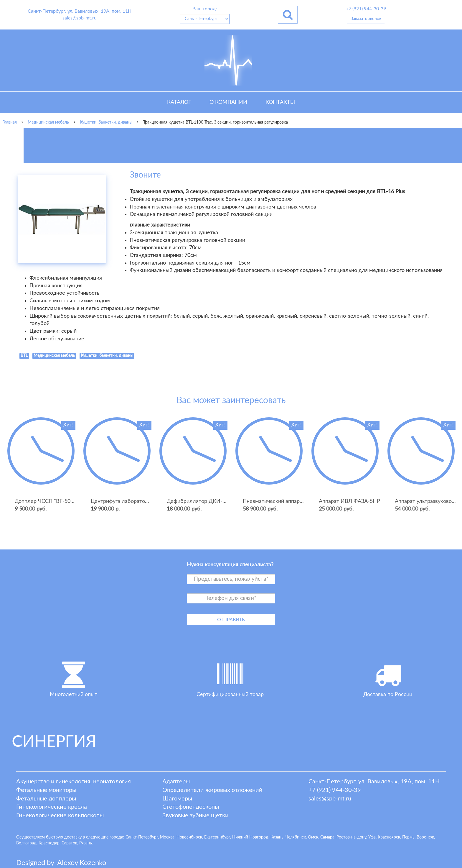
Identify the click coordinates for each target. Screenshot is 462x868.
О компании (228, 102)
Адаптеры (176, 782)
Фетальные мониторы (46, 790)
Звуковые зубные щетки (195, 816)
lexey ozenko (82, 863)
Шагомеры (177, 799)
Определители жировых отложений (212, 790)
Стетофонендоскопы (191, 807)
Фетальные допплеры (46, 799)
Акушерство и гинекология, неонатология (74, 782)
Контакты (280, 102)
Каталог (179, 102)
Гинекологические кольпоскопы (60, 816)
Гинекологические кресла (52, 807)
